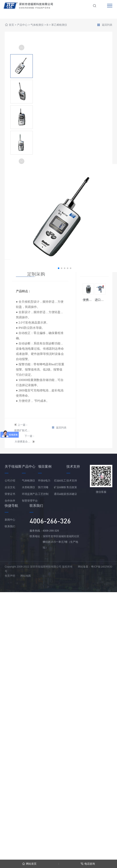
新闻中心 (10, 520)
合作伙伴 (10, 501)
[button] (22, 161)
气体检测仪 (37, 25)
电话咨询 (88, 864)
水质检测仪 (28, 487)
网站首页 (29, 864)
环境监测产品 (30, 494)
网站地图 (26, 576)
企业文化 (10, 487)
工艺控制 (43, 494)
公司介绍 (10, 481)
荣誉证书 (10, 494)
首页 (11, 25)
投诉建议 (72, 494)
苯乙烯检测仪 (59, 25)
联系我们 (10, 526)
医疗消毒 (43, 487)
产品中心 (22, 25)
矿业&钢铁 (60, 487)
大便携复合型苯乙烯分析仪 (23, 442)
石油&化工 (60, 481)
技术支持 (72, 481)
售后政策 (72, 487)
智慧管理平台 (30, 501)
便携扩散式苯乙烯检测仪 (22, 430)
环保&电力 (44, 481)
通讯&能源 (60, 494)
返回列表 (105, 25)
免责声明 (10, 576)
